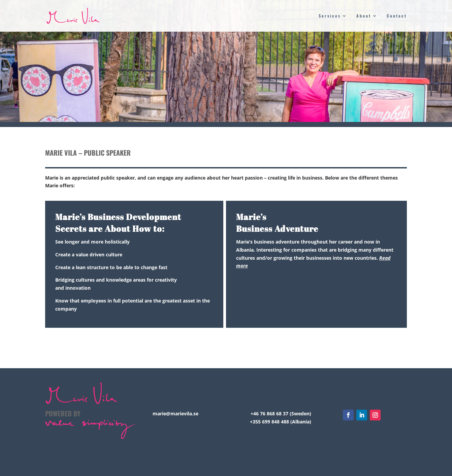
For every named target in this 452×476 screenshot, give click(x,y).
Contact (397, 16)
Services (330, 16)
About (364, 16)
